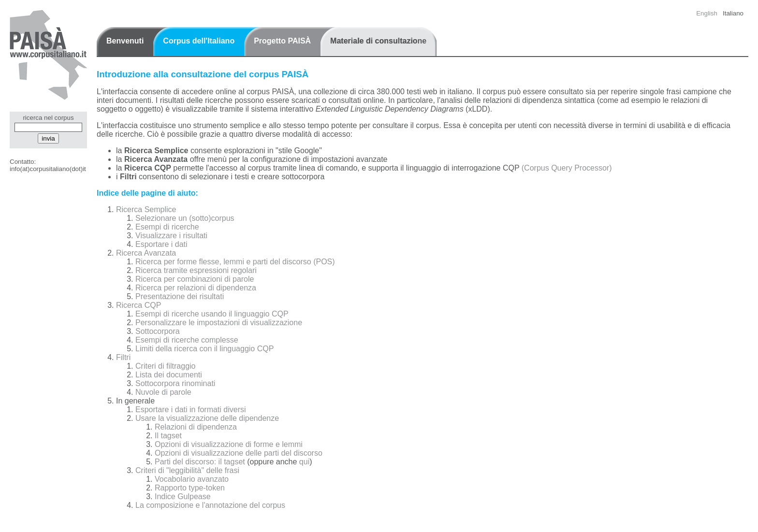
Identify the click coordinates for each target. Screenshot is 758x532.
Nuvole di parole (163, 392)
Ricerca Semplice (146, 209)
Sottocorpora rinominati (175, 383)
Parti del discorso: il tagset (200, 462)
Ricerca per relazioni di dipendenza (196, 288)
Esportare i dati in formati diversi (191, 410)
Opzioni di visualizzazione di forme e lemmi (229, 444)
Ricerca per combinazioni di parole (195, 279)
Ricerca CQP (138, 305)
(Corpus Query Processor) (567, 168)
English (707, 13)
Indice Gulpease (183, 496)
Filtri (123, 357)
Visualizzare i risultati (171, 236)
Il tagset (168, 436)
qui (304, 462)
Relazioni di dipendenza (196, 427)
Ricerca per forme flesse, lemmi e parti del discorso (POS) (235, 262)
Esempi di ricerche (167, 227)
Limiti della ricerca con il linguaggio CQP (204, 349)
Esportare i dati (161, 244)
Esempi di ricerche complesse (187, 340)
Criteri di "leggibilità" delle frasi (187, 470)
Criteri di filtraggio (165, 366)
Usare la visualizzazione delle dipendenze (207, 418)
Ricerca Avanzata (146, 253)
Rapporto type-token (190, 488)
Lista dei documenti (169, 375)
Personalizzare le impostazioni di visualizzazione (219, 323)
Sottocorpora (158, 331)
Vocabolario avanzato (192, 479)
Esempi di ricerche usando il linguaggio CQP (212, 314)
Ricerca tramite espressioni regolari (196, 270)
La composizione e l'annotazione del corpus (210, 505)
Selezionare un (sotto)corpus (185, 218)
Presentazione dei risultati (180, 296)
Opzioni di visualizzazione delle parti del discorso (239, 453)
